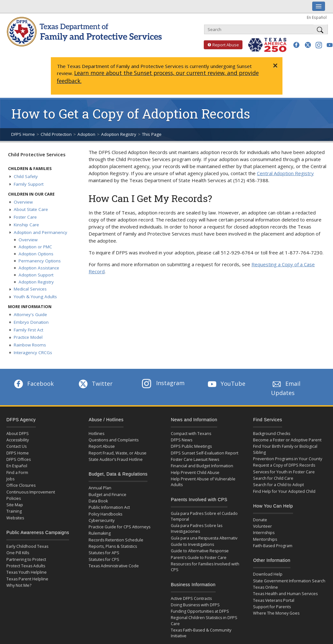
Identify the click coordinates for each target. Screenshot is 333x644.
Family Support (29, 184)
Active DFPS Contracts (191, 598)
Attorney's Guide (30, 314)
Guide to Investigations (192, 544)
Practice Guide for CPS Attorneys (119, 527)
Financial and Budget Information (202, 466)
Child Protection (56, 134)
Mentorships (265, 539)
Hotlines (96, 434)
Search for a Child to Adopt (278, 485)
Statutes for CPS (104, 559)
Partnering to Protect (26, 559)
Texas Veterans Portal (274, 600)
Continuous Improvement (31, 492)
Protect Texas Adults (26, 566)
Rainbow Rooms (30, 345)
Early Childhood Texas (27, 546)
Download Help (268, 574)
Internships (264, 533)
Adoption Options (36, 254)
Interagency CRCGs (33, 353)
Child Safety (26, 176)
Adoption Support (36, 275)
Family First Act (28, 330)
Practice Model (28, 337)
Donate (260, 520)
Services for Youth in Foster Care (284, 472)
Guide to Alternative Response (200, 551)
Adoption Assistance (39, 268)
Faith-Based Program (273, 546)
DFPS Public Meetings (191, 446)
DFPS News (182, 440)
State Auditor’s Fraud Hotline (116, 459)
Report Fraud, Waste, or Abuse (118, 453)
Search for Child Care (273, 478)
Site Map (15, 505)
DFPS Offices (19, 459)
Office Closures (21, 485)
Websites (15, 518)
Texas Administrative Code (114, 566)
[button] (296, 45)
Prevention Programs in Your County (288, 459)
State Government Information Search (289, 581)
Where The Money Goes (276, 613)
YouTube (226, 384)
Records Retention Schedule (116, 540)
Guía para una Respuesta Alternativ (204, 538)
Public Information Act (109, 507)
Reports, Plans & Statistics (113, 546)
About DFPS (18, 434)
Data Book (98, 501)
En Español (317, 17)
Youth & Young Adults (35, 297)
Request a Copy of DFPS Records (284, 465)
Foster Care (25, 217)
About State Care (31, 209)
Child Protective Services (37, 154)
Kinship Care (26, 225)
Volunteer (262, 526)
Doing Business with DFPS (195, 605)
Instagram (163, 383)
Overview (23, 202)
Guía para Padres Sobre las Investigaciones (197, 528)
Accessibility (18, 440)
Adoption (86, 134)
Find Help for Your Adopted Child (284, 491)
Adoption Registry (119, 134)
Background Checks (272, 434)
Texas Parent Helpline (27, 579)
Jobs (10, 479)
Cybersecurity (102, 520)
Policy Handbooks (105, 514)
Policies (14, 498)
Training (14, 511)
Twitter (95, 384)
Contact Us (16, 446)
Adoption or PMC (35, 247)
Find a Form (17, 473)
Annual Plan (100, 488)
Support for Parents (272, 607)
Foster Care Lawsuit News (195, 459)
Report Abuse (221, 45)
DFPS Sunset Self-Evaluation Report (205, 453)
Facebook (33, 384)
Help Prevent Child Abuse (195, 473)
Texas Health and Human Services (285, 594)
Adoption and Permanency (40, 232)
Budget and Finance (107, 495)
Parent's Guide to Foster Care (199, 558)
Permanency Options (40, 261)
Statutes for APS (104, 553)
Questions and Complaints (114, 440)
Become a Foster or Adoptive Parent (287, 440)
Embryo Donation (31, 322)
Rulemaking (100, 533)
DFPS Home (23, 134)
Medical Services (30, 289)
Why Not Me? (19, 585)
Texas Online (266, 587)
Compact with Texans (191, 434)
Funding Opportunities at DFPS (200, 611)
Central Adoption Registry (285, 173)
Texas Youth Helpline (27, 572)
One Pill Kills (18, 553)
